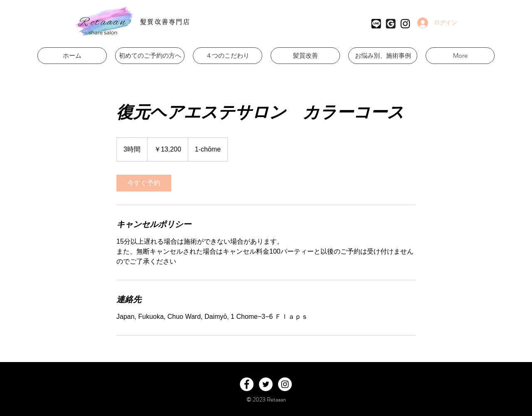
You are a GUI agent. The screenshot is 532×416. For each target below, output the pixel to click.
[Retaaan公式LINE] (376, 24)
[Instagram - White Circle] (285, 384)
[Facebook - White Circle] (247, 384)
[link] (144, 183)
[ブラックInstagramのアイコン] (405, 24)
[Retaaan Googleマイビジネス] (391, 24)
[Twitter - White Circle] (266, 384)
